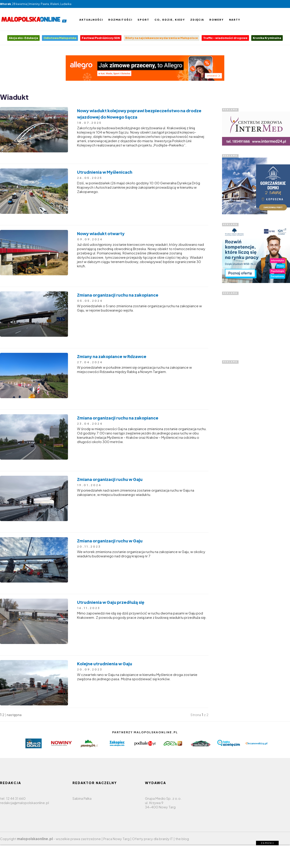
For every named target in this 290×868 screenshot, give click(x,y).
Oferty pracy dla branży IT (152, 839)
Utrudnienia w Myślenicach (105, 172)
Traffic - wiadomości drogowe (225, 38)
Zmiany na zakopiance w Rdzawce (112, 356)
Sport (143, 20)
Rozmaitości (120, 20)
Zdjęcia (197, 20)
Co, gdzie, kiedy (170, 20)
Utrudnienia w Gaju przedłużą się (111, 602)
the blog (182, 839)
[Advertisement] (256, 323)
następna (14, 715)
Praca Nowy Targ (116, 839)
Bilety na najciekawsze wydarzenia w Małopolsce (162, 38)
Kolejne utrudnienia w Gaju (105, 664)
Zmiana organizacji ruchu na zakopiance (118, 295)
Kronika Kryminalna (267, 38)
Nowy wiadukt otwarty (101, 233)
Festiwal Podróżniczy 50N (101, 38)
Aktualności (91, 20)
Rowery (217, 20)
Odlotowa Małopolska (60, 38)
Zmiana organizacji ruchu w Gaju (110, 479)
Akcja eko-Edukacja (23, 38)
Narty (235, 20)
